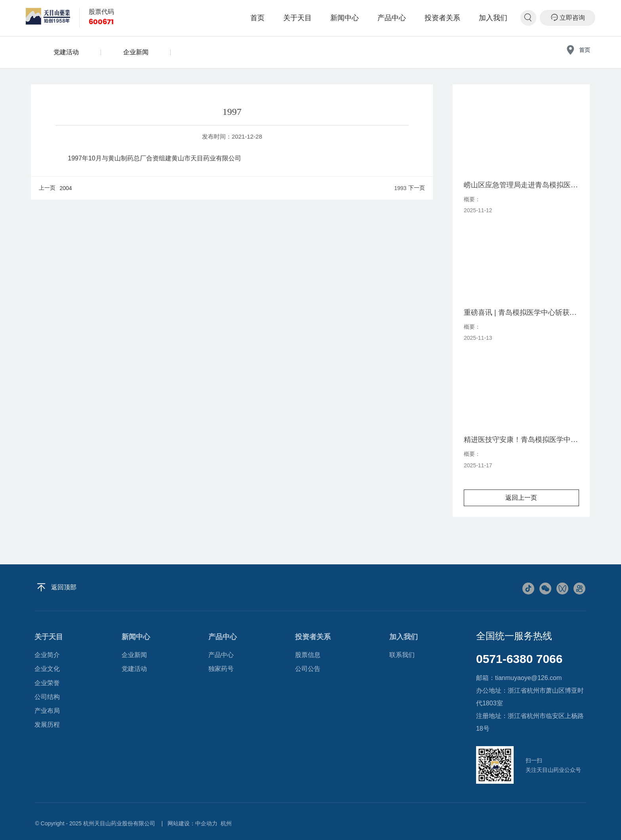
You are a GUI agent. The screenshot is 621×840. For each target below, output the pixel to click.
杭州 (226, 823)
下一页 (417, 188)
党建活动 (66, 52)
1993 (400, 188)
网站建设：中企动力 (192, 823)
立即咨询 (568, 17)
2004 (66, 188)
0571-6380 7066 (519, 659)
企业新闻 (136, 52)
